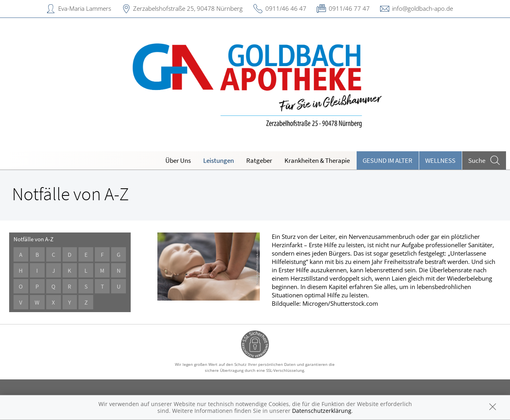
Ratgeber (259, 160)
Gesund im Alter (387, 160)
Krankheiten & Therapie (317, 160)
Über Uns (178, 160)
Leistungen (219, 160)
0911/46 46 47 (286, 8)
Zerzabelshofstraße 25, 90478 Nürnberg (188, 8)
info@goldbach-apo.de (423, 8)
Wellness (440, 160)
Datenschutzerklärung (322, 411)
